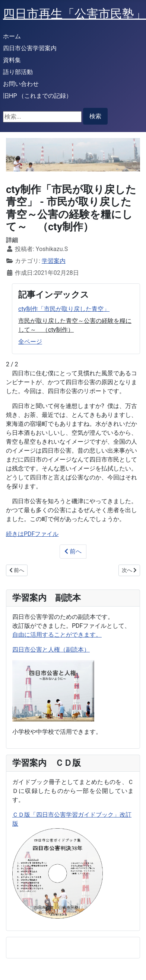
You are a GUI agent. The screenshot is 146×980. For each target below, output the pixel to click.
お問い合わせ (21, 84)
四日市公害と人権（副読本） (51, 650)
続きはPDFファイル (32, 534)
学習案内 (54, 261)
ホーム (12, 36)
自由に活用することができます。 (57, 635)
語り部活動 (18, 72)
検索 (95, 116)
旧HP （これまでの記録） (37, 96)
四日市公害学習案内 (30, 48)
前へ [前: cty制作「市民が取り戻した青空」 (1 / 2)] (73, 551)
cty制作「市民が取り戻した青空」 (64, 309)
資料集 (12, 60)
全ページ (30, 342)
